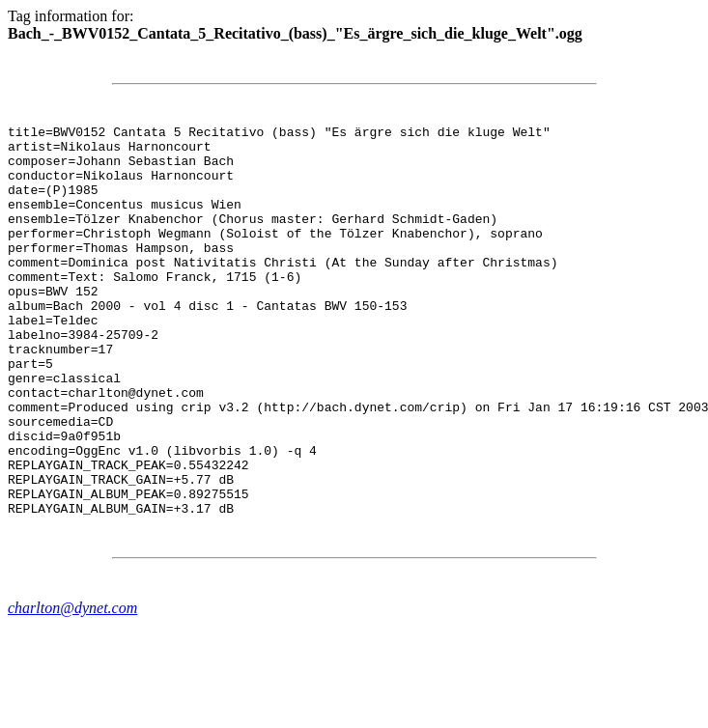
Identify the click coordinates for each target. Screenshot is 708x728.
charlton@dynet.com (72, 686)
